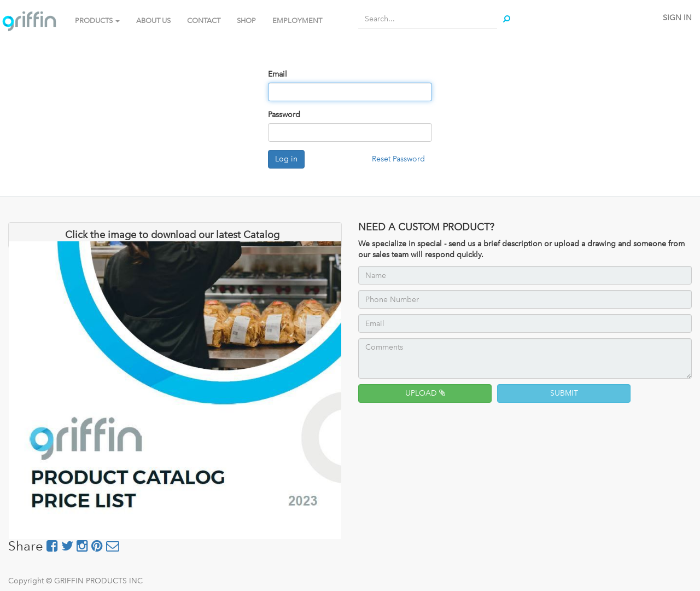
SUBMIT (564, 393)
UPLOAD (425, 393)
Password (284, 115)
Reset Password (398, 159)
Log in (286, 159)
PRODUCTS (97, 21)
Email (278, 74)
